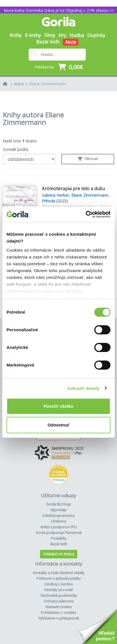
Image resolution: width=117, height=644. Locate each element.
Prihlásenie (44, 67)
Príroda (48, 201)
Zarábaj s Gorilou (58, 584)
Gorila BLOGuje (58, 504)
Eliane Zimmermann (47, 84)
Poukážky (59, 538)
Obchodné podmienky (58, 596)
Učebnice (59, 521)
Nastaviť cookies (59, 607)
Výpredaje (58, 510)
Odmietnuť (58, 425)
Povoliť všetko (58, 406)
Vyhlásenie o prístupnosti (59, 618)
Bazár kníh (48, 42)
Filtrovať (88, 159)
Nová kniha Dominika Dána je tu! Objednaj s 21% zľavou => (59, 10)
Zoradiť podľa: (16, 149)
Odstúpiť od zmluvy (59, 554)
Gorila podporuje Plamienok (58, 533)
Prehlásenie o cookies (58, 613)
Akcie (71, 42)
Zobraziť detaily (83, 388)
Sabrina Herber (55, 195)
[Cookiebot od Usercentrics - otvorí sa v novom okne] (86, 214)
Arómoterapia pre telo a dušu (73, 189)
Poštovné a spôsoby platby (59, 578)
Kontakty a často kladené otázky (59, 573)
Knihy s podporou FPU (59, 527)
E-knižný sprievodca (58, 516)
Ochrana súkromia (59, 601)
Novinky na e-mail (58, 590)
